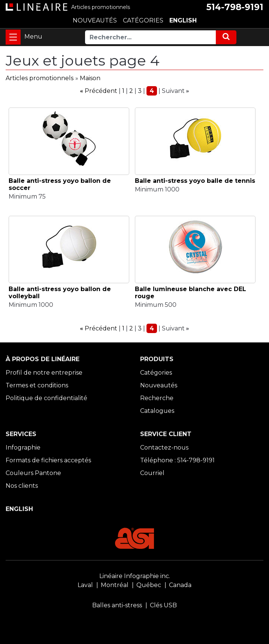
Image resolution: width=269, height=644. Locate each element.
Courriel (152, 473)
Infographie (23, 448)
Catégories (156, 373)
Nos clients (22, 486)
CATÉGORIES (143, 20)
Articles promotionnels (40, 78)
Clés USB (163, 605)
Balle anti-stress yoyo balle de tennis (195, 181)
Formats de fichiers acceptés (48, 460)
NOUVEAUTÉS (95, 20)
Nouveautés (159, 385)
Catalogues (157, 411)
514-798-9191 (235, 7)
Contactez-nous (164, 448)
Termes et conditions (37, 385)
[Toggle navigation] (13, 37)
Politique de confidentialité (46, 398)
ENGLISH (183, 20)
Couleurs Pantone (33, 473)
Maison (90, 78)
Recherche (157, 398)
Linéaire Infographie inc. (135, 576)
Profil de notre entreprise (44, 373)
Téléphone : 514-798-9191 (177, 460)
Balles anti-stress (117, 605)
